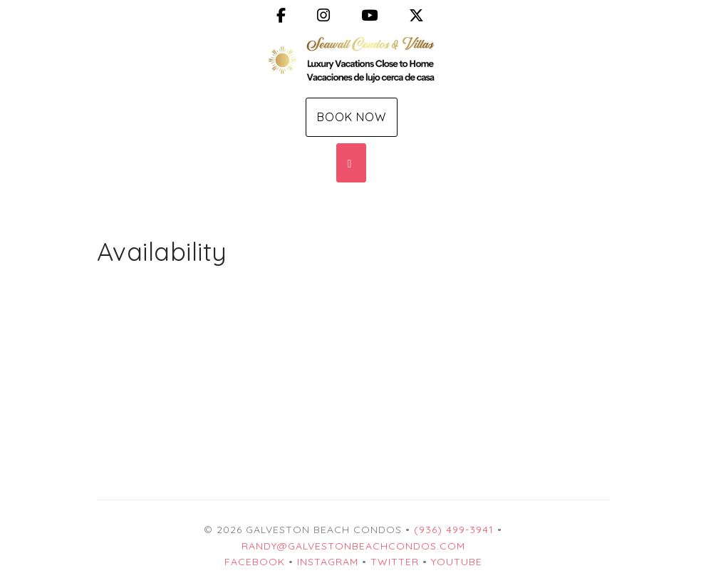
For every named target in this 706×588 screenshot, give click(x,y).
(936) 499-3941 (454, 530)
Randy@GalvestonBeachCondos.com (353, 546)
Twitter (395, 562)
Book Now (352, 117)
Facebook (255, 562)
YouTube (457, 562)
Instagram (328, 562)
